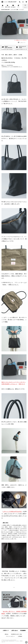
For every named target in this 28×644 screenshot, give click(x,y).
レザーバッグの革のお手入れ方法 (12, 512)
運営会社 (7, 634)
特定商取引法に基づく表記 (17, 634)
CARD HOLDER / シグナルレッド (9, 384)
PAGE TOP (26, 642)
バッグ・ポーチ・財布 (14, 10)
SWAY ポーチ (22, 384)
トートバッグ (21, 10)
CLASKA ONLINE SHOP (5, 10)
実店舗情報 (23, 630)
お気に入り (22, 42)
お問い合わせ (15, 630)
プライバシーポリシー (10, 636)
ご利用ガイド (6, 630)
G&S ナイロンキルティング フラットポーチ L (13, 382)
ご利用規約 (20, 636)
